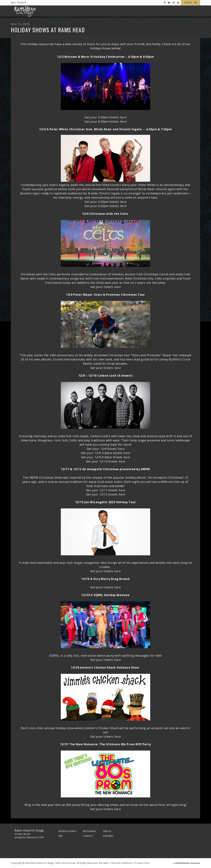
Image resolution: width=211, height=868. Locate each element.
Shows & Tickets (67, 831)
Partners (108, 836)
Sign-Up (107, 831)
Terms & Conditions (121, 863)
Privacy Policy (142, 863)
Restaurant (90, 831)
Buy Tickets (19, 3)
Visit (61, 836)
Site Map (103, 863)
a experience (187, 863)
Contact (88, 836)
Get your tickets (105, 117)
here (123, 202)
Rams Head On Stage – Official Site (25, 11)
